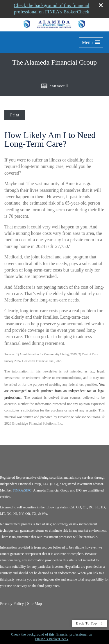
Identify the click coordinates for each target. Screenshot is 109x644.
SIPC (28, 490)
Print (15, 115)
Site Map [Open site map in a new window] (34, 604)
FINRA (18, 490)
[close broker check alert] (101, 5)
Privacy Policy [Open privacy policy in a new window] (12, 604)
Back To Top (89, 623)
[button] (91, 42)
